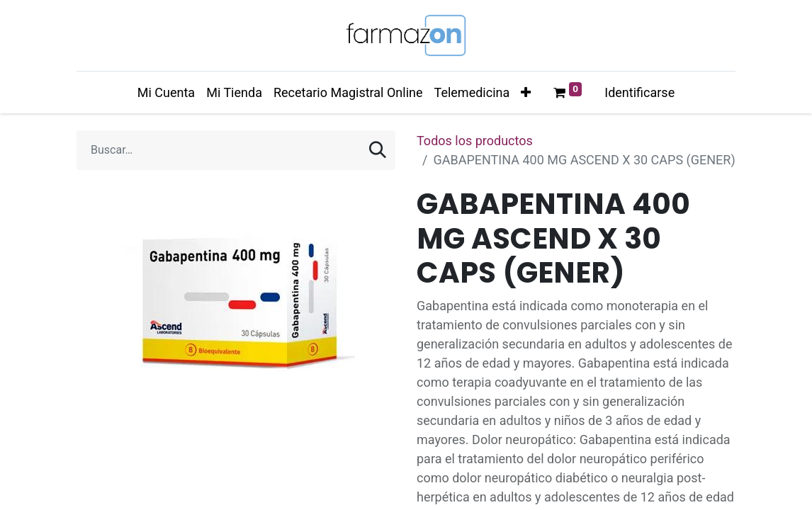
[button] (526, 92)
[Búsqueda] (378, 150)
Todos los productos (475, 141)
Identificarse (639, 92)
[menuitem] (166, 92)
